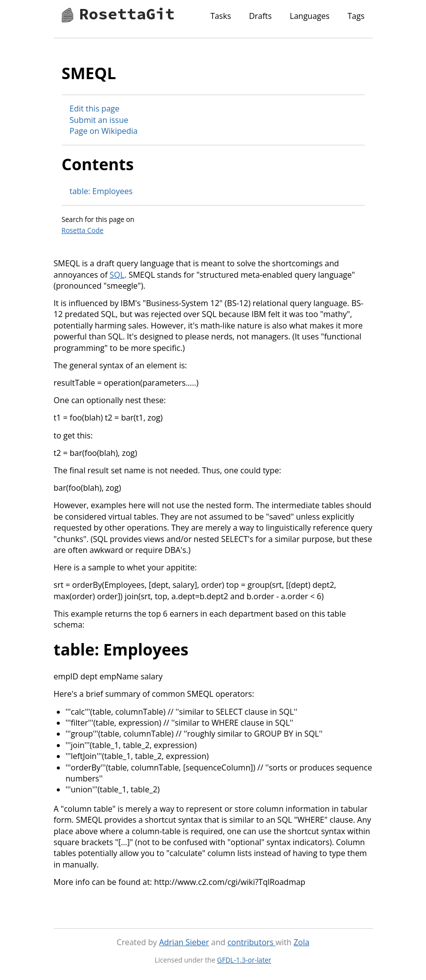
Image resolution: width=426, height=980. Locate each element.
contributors (251, 942)
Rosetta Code (83, 230)
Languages (310, 16)
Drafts (261, 16)
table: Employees (101, 191)
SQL (117, 275)
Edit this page (95, 109)
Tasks (220, 16)
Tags (356, 16)
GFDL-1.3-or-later (244, 960)
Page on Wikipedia (104, 131)
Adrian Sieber (184, 942)
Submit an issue (99, 120)
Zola (301, 942)
